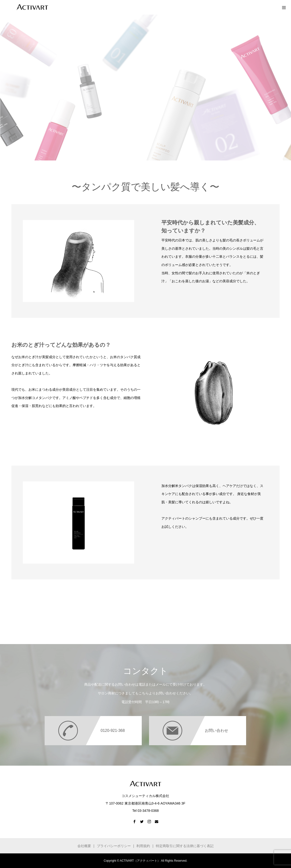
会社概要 (84, 846)
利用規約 (143, 846)
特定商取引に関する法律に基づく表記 (185, 846)
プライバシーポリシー (114, 846)
